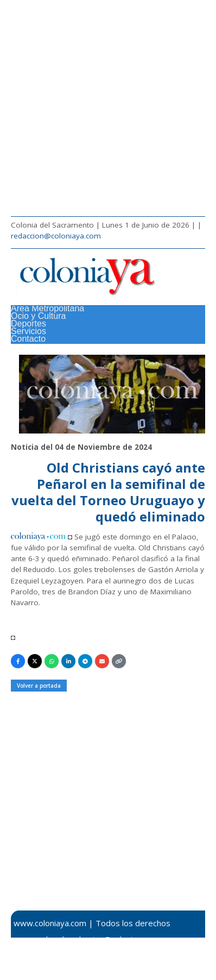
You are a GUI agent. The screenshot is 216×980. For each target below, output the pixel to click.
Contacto (28, 339)
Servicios (28, 331)
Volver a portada (39, 686)
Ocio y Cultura (38, 316)
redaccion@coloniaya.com (56, 236)
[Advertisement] (108, 108)
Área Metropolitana (47, 308)
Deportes (28, 323)
